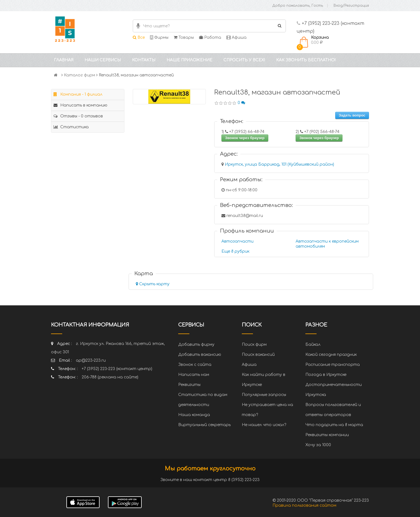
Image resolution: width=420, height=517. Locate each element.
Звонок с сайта (195, 365)
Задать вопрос (352, 115)
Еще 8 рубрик (235, 251)
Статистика (71, 127)
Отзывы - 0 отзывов (78, 116)
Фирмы (159, 38)
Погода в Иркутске (326, 375)
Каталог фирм (79, 75)
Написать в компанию (80, 105)
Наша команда (194, 415)
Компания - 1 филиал (78, 94)
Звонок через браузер (245, 138)
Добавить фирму (196, 345)
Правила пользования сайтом (304, 505)
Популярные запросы (264, 395)
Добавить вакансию (200, 355)
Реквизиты (189, 385)
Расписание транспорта (333, 365)
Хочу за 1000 (318, 445)
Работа (210, 38)
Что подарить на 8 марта (334, 425)
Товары (184, 38)
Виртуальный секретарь (204, 425)
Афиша (236, 38)
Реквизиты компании (327, 435)
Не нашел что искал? (264, 425)
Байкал (313, 345)
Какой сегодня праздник (331, 355)
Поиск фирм (254, 345)
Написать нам (194, 375)
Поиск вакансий (258, 355)
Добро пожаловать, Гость (298, 6)
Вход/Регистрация (351, 6)
